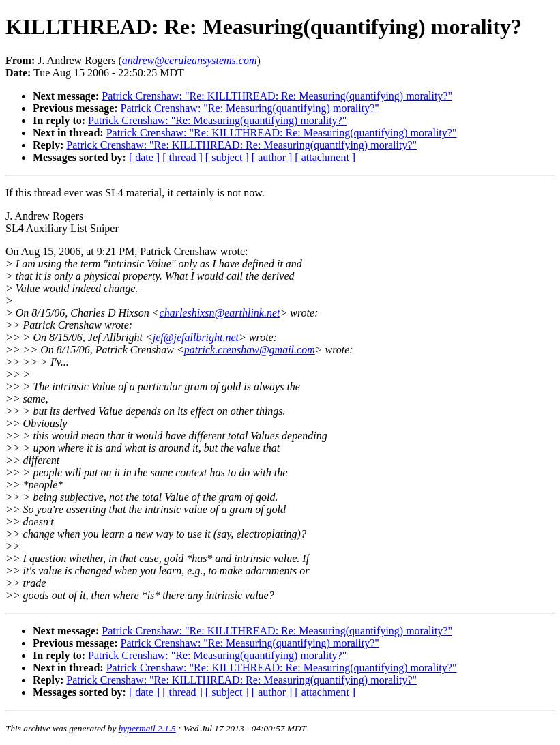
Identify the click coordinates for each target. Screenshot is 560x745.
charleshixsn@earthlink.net (220, 313)
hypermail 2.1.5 (147, 728)
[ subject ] (227, 157)
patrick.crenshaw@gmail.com (250, 350)
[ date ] (144, 157)
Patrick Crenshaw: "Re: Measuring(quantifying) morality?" (250, 108)
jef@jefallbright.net (196, 337)
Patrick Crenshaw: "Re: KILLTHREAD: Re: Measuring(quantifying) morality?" (277, 96)
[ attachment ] (325, 157)
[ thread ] (182, 157)
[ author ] (272, 157)
